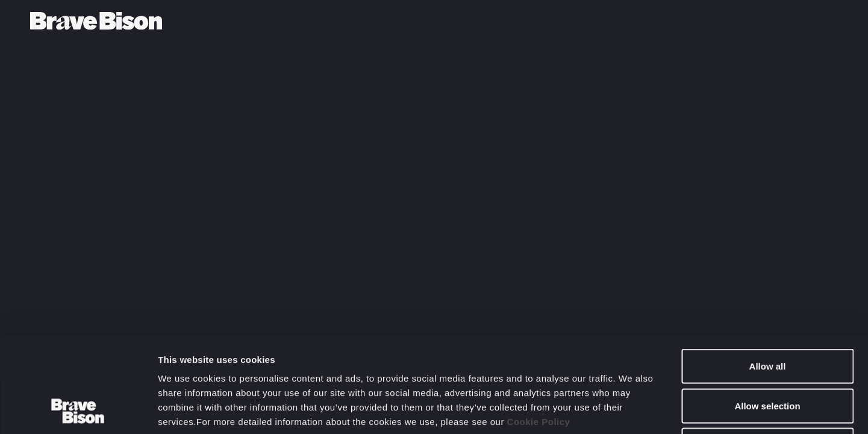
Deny (768, 355)
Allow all (768, 276)
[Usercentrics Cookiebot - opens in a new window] (78, 410)
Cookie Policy (539, 331)
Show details (632, 410)
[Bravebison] (96, 21)
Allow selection (767, 316)
